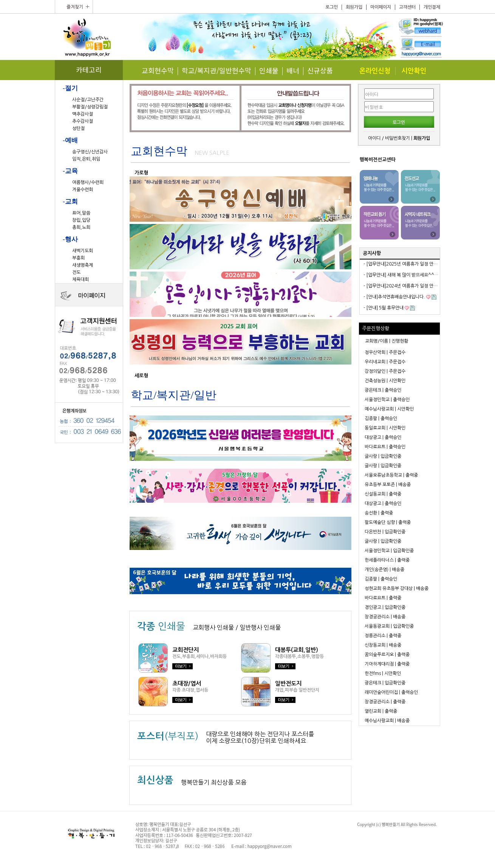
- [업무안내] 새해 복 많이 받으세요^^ (399, 275)
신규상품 (320, 70)
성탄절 (78, 128)
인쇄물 (269, 70)
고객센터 (407, 7)
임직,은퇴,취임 (86, 159)
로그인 (332, 7)
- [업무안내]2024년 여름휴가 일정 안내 (401, 286)
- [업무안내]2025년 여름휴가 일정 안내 (401, 264)
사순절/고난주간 (88, 100)
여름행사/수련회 (88, 182)
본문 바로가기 (0, 0)
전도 (76, 272)
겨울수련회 (83, 190)
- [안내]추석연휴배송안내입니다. (394, 297)
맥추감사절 (83, 114)
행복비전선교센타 (377, 160)
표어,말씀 (81, 213)
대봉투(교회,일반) (297, 650)
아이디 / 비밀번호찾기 (389, 138)
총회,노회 (81, 227)
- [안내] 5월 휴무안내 (384, 308)
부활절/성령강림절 (90, 107)
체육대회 (80, 280)
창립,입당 (81, 220)
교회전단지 (186, 650)
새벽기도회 (83, 251)
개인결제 (432, 7)
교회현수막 (158, 70)
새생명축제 (83, 265)
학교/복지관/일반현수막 (217, 70)
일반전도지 (288, 683)
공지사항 (372, 253)
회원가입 (354, 7)
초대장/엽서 (187, 683)
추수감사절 (83, 121)
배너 (293, 70)
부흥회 (78, 258)
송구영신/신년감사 (90, 152)
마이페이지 (381, 7)
